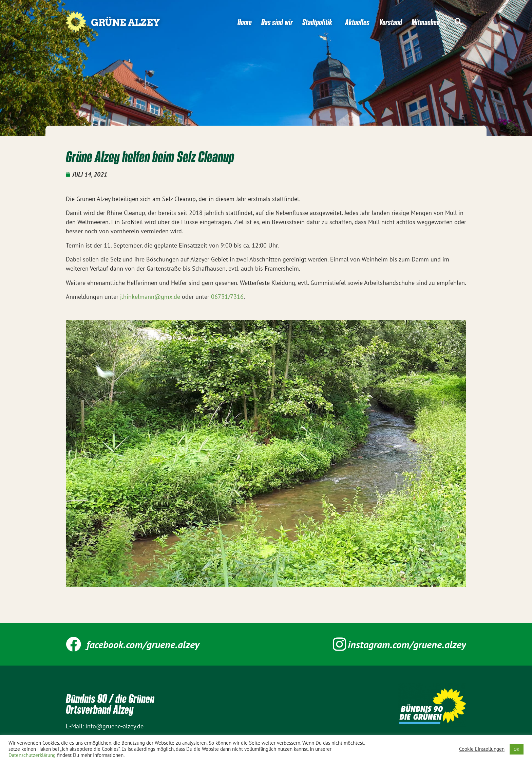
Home (245, 22)
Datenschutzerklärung (32, 755)
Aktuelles (357, 22)
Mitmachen (426, 22)
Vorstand (391, 22)
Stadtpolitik (319, 22)
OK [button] (517, 749)
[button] (458, 22)
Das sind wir (277, 22)
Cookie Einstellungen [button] (482, 749)
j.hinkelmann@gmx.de (150, 297)
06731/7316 (227, 297)
